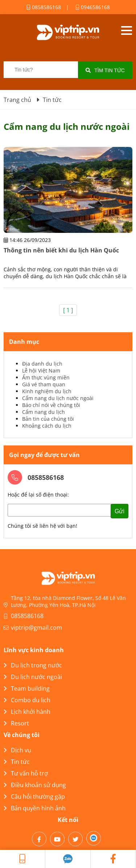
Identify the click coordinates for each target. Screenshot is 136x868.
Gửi (119, 511)
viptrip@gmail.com (36, 628)
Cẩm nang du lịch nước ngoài (58, 398)
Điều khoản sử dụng (35, 785)
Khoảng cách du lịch (47, 426)
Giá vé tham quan (44, 384)
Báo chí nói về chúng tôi (51, 405)
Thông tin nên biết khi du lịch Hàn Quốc (61, 250)
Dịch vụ (17, 750)
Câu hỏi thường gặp (34, 797)
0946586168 (93, 7)
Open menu (126, 30)
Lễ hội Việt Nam (41, 371)
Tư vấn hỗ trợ (26, 773)
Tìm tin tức (105, 70)
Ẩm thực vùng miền (46, 377)
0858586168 (44, 7)
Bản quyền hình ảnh (35, 808)
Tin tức (17, 762)
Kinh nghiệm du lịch (47, 391)
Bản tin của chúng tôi (48, 419)
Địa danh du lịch (42, 364)
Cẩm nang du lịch (44, 412)
